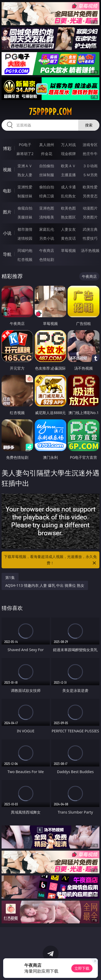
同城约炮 (25, 250)
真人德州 (47, 145)
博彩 (7, 148)
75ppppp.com (50, 112)
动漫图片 (90, 208)
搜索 (89, 125)
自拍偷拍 (47, 166)
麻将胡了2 (25, 154)
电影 (7, 191)
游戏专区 (90, 145)
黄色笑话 (68, 238)
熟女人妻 (25, 175)
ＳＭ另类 (90, 175)
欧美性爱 (90, 187)
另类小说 (47, 238)
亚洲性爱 (25, 187)
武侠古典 (90, 229)
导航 (7, 254)
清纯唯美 (47, 217)
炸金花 (47, 154)
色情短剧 (47, 259)
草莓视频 (68, 250)
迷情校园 (25, 238)
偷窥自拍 (25, 208)
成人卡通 (68, 187)
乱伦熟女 (68, 196)
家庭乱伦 (47, 229)
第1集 (10, 577)
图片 (7, 212)
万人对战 (68, 145)
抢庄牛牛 (90, 154)
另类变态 (90, 196)
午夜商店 (47, 250)
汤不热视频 (90, 250)
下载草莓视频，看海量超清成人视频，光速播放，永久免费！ (50, 560)
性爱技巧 (90, 238)
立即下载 (82, 968)
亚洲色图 (47, 208)
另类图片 (90, 217)
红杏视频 (25, 259)
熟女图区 (68, 217)
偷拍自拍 (47, 187)
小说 (7, 233)
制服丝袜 (25, 196)
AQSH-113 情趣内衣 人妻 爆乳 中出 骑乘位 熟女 (45, 585)
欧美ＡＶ (68, 166)
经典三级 (47, 196)
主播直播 (68, 175)
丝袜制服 (47, 175)
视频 (7, 170)
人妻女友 (68, 229)
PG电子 (25, 145)
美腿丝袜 (25, 217)
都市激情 (25, 229)
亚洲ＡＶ (25, 166)
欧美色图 (68, 208)
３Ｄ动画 (90, 166)
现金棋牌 (68, 154)
